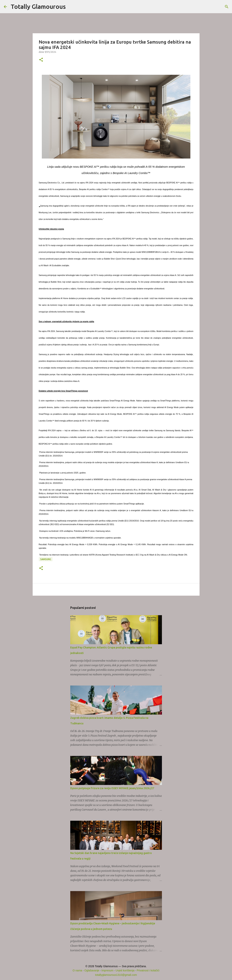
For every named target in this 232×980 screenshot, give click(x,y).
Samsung (46, 559)
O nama (77, 970)
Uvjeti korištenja (125, 970)
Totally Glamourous (38, 7)
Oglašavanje (92, 970)
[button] (41, 60)
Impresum (107, 970)
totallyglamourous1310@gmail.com (116, 975)
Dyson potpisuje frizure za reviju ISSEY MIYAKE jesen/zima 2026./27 (112, 788)
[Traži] (71, 7)
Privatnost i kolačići (148, 970)
